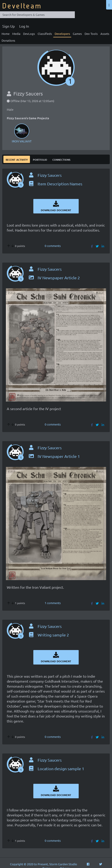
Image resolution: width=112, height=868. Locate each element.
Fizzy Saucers (50, 175)
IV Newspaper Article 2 (54, 278)
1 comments (53, 603)
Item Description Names (55, 184)
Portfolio (40, 159)
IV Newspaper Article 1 (54, 456)
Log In (24, 26)
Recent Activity (17, 159)
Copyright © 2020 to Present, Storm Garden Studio (44, 864)
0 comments (53, 246)
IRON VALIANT (22, 133)
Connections (61, 159)
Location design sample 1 (56, 769)
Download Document (56, 206)
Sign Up (9, 26)
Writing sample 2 (49, 635)
